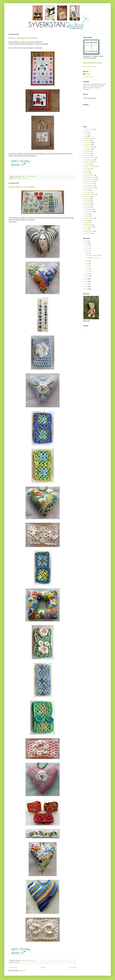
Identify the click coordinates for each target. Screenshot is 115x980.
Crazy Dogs (88, 145)
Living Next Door (89, 175)
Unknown (88, 74)
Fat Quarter (88, 149)
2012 (87, 279)
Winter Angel (88, 233)
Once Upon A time (90, 188)
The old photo (89, 227)
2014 (87, 241)
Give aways (88, 153)
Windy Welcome (89, 231)
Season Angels (89, 212)
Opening (87, 190)
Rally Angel (23, 178)
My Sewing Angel (90, 186)
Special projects (89, 218)
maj (88, 266)
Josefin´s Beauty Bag (91, 166)
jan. (88, 276)
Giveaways (88, 155)
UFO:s (87, 229)
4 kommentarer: (31, 960)
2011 (87, 281)
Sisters (87, 214)
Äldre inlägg (73, 967)
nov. (88, 248)
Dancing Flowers (89, 147)
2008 (87, 289)
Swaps (87, 223)
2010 (87, 284)
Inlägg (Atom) (22, 971)
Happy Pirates (89, 162)
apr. (88, 268)
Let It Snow (88, 168)
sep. (88, 253)
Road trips (88, 207)
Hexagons (88, 164)
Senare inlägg (13, 967)
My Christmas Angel (90, 177)
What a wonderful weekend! (23, 38)
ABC (86, 132)
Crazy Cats (88, 143)
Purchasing (88, 197)
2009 (87, 286)
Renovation (88, 205)
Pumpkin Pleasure (90, 194)
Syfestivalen (88, 225)
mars (88, 271)
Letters (87, 171)
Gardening (88, 151)
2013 (87, 244)
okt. (88, 251)
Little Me (87, 173)
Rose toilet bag (89, 210)
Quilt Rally (17, 178)
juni (88, 263)
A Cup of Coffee (89, 129)
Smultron (87, 216)
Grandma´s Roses (90, 158)
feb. (88, 273)
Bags (86, 136)
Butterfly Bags (89, 138)
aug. (88, 261)
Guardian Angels (89, 160)
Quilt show (88, 201)
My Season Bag (89, 184)
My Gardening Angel (90, 179)
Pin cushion (88, 192)
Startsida (43, 967)
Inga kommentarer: (31, 176)
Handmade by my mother (22, 187)
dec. (88, 246)
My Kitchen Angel (90, 181)
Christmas (88, 140)
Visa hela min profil (88, 77)
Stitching (87, 220)
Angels (87, 134)
